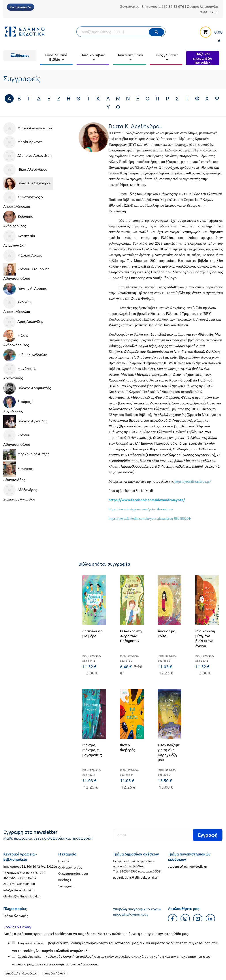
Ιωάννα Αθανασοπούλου (17, 438)
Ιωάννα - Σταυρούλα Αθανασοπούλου (26, 272)
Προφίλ (64, 861)
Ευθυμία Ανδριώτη (25, 355)
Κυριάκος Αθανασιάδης (18, 472)
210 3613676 (29, 872)
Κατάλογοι (21, 7)
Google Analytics (29, 956)
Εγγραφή (208, 835)
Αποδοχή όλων (55, 973)
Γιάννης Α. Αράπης (25, 289)
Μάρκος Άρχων (23, 256)
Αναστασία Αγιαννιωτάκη (19, 239)
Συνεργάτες (130, 6)
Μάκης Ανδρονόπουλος (16, 338)
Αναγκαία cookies (30, 943)
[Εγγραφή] (168, 835)
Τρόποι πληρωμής (16, 916)
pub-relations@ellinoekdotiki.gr (135, 877)
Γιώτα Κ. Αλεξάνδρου (27, 183)
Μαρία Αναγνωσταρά (28, 128)
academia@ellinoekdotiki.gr (187, 866)
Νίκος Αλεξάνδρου (25, 170)
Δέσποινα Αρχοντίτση (27, 156)
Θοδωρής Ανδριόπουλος (18, 219)
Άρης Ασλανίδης (23, 322)
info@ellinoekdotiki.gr (19, 890)
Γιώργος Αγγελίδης (25, 421)
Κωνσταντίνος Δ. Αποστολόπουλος (24, 200)
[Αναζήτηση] (121, 32)
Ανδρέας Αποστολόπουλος (17, 305)
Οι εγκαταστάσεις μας (73, 873)
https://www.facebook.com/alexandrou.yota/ (147, 500)
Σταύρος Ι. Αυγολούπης (18, 404)
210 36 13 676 (173, 6)
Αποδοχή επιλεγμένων (21, 973)
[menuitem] (20, 56)
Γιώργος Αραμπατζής (27, 388)
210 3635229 (27, 878)
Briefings (65, 880)
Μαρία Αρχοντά (23, 142)
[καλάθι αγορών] (209, 34)
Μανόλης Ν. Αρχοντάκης (20, 371)
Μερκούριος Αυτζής (26, 454)
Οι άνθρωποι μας (70, 867)
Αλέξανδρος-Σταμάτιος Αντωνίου (21, 493)
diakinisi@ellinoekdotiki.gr (22, 896)
